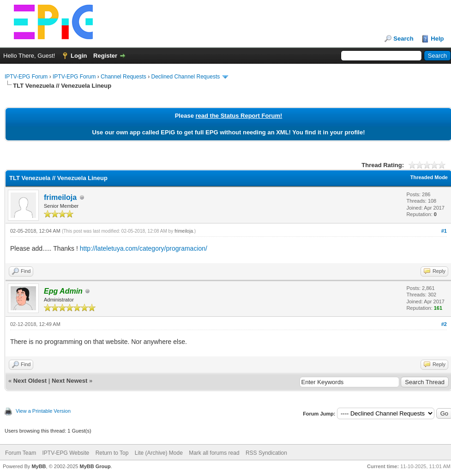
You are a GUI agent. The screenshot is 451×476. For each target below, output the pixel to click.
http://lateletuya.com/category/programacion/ (144, 248)
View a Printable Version (43, 411)
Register (105, 56)
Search (403, 39)
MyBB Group (95, 466)
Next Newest (69, 381)
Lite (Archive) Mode (159, 453)
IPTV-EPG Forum (26, 77)
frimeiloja (60, 197)
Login (79, 56)
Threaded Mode (429, 177)
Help (437, 39)
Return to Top (112, 453)
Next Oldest (30, 381)
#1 (444, 231)
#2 (444, 324)
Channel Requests (123, 77)
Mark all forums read (214, 453)
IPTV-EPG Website (66, 453)
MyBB (39, 466)
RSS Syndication (266, 453)
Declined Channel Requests (185, 77)
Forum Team (21, 453)
